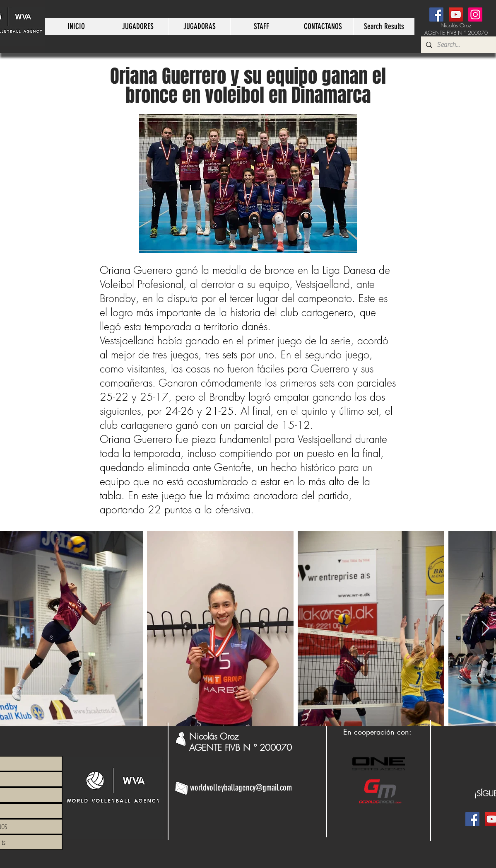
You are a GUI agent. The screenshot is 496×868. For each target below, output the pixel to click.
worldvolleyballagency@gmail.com (241, 787)
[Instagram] (475, 15)
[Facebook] (436, 15)
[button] (138, 27)
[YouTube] (456, 15)
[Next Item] (485, 629)
